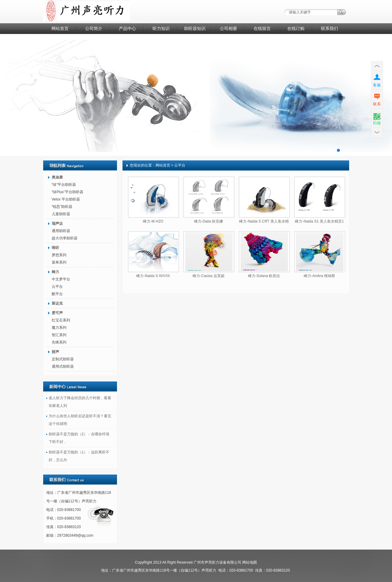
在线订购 (296, 28)
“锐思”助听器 (62, 207)
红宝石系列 (61, 320)
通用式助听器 (63, 366)
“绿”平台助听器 (64, 185)
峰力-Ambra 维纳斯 (320, 276)
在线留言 (262, 28)
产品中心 (127, 28)
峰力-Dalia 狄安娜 (209, 221)
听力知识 (161, 28)
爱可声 (57, 313)
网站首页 (60, 28)
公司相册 (228, 28)
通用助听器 (61, 231)
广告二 (196, 95)
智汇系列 (59, 335)
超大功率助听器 (65, 238)
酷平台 (57, 294)
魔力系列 (59, 328)
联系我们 (330, 28)
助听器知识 (195, 28)
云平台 (57, 287)
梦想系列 (59, 255)
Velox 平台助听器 (66, 199)
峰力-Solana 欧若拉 (264, 276)
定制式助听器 (63, 359)
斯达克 (57, 303)
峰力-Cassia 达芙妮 (209, 276)
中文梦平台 (61, 279)
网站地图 (250, 562)
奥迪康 (57, 177)
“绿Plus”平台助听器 (68, 192)
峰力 (55, 272)
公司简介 (94, 28)
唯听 (55, 248)
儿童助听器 (61, 214)
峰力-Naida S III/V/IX (153, 276)
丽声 (55, 352)
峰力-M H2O (153, 221)
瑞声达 (57, 223)
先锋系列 (59, 342)
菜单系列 (59, 262)
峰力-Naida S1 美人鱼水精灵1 (319, 221)
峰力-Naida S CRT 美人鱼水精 (264, 221)
